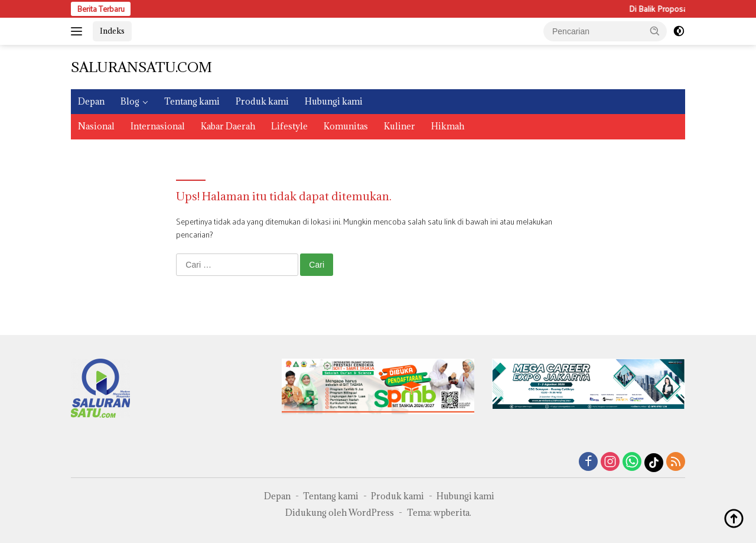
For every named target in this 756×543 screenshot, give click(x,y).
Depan (91, 101)
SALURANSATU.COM (141, 67)
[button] (655, 31)
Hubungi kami (334, 101)
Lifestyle (289, 126)
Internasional (158, 126)
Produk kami (262, 101)
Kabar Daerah (228, 126)
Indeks (112, 31)
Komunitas (346, 126)
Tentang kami (192, 101)
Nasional (96, 126)
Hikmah (448, 126)
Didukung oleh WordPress (340, 513)
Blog (130, 101)
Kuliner (400, 126)
